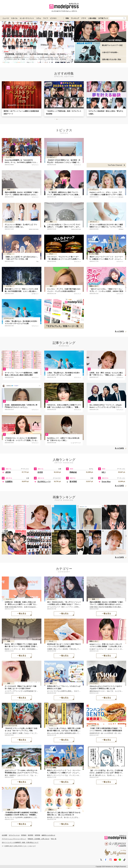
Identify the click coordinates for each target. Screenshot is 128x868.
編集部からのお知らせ (48, 835)
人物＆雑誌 (92, 18)
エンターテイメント (27, 18)
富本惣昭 (73, 482)
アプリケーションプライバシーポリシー (14, 839)
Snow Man (106, 482)
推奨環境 (31, 835)
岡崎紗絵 (73, 472)
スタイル (14, 18)
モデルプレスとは (14, 835)
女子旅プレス (103, 18)
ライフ (46, 18)
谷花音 (40, 472)
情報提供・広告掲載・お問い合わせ (39, 839)
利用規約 (24, 835)
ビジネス (53, 18)
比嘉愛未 (9, 482)
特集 (67, 18)
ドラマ (84, 18)
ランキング (75, 18)
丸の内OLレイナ (44, 482)
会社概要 (5, 835)
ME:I (104, 472)
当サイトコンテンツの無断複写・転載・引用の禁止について (20, 842)
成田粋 (8, 472)
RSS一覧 (54, 839)
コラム (39, 18)
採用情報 (37, 835)
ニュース (6, 18)
